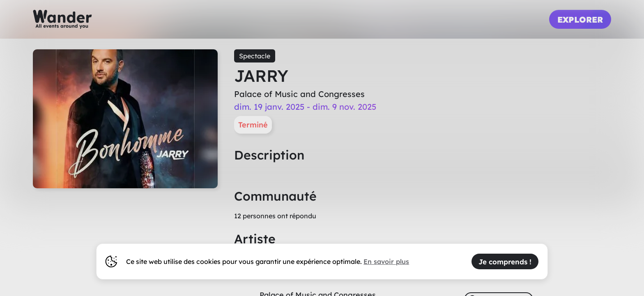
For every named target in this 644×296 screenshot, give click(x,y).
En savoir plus (386, 261)
